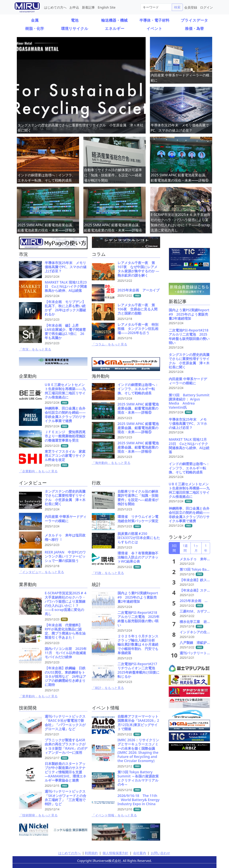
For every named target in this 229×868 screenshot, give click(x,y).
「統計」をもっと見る (108, 688)
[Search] (156, 7)
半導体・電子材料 (154, 20)
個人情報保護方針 (115, 853)
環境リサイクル (75, 28)
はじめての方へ (55, 7)
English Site (107, 7)
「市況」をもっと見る (35, 349)
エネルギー (115, 28)
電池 (75, 20)
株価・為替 (194, 28)
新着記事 (88, 7)
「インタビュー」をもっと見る (42, 572)
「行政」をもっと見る (108, 573)
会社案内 (140, 853)
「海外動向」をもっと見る (111, 463)
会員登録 (191, 7)
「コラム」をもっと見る (109, 344)
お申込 (74, 7)
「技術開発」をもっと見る (38, 815)
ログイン (206, 7)
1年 (206, 548)
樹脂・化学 (35, 28)
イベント (154, 28)
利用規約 (91, 853)
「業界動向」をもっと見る (38, 696)
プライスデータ (194, 20)
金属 (35, 20)
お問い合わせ (160, 853)
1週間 (185, 548)
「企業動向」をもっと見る (38, 471)
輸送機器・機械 (114, 20)
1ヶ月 (196, 548)
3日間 (174, 548)
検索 (177, 7)
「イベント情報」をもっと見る (114, 815)
